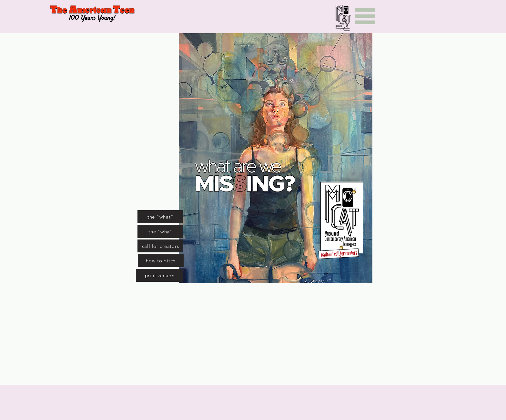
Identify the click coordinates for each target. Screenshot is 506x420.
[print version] (160, 275)
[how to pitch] (161, 260)
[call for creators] (160, 246)
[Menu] (365, 16)
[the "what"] (160, 217)
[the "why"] (160, 231)
